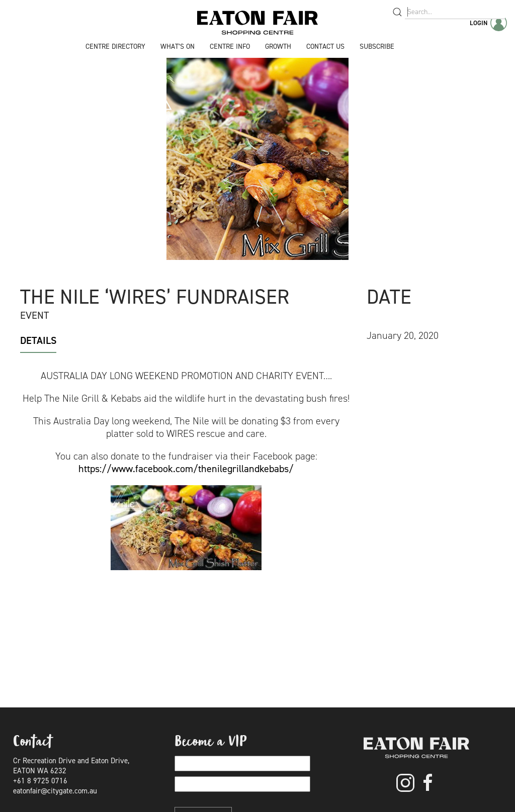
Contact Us (325, 47)
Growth (278, 47)
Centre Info (230, 47)
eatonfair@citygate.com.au (55, 791)
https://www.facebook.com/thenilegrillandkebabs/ (186, 469)
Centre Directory (115, 47)
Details (38, 340)
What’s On (178, 47)
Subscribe (377, 47)
